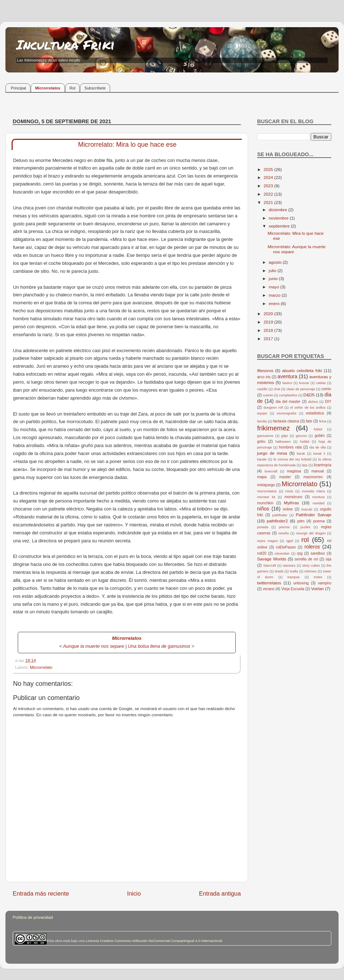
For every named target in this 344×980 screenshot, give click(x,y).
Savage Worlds (272, 559)
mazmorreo (313, 477)
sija (328, 559)
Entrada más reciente (41, 893)
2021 (269, 202)
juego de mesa (272, 453)
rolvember (282, 554)
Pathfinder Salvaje (314, 515)
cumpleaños (288, 395)
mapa (262, 477)
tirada (279, 571)
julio (273, 270)
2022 (269, 194)
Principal (18, 88)
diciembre (278, 210)
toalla (294, 571)
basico (287, 383)
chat (277, 389)
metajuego (266, 485)
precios (284, 527)
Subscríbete (95, 88)
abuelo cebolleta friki (302, 370)
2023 (269, 186)
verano (269, 589)
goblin (320, 435)
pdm (301, 521)
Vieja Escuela (293, 589)
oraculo (307, 509)
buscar (304, 383)
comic (326, 389)
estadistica (315, 413)
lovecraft (271, 471)
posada (263, 527)
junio (274, 278)
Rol (73, 88)
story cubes (311, 566)
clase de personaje (301, 389)
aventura (287, 376)
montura (318, 497)
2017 (269, 339)
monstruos (293, 497)
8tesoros (265, 370)
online (288, 509)
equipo (262, 413)
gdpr (285, 436)
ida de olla (318, 447)
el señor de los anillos (308, 408)
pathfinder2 (277, 521)
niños (263, 509)
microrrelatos (267, 491)
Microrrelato (41, 667)
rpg (300, 553)
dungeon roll (273, 408)
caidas (321, 383)
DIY (328, 401)
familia (262, 421)
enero (275, 303)
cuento (268, 395)
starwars (289, 566)
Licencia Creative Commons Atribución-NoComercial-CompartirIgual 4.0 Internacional (154, 941)
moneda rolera (313, 491)
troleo (318, 577)
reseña (284, 533)
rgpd (290, 541)
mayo (274, 287)
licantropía (322, 465)
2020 (269, 314)
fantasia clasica (286, 421)
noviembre (279, 218)
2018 (269, 330)
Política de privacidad (33, 917)
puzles (305, 527)
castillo (262, 389)
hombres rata (290, 447)
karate (262, 459)
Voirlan (318, 589)
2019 (269, 322)
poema (319, 521)
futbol (318, 429)
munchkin (265, 503)
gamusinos (265, 436)
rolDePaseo (286, 547)
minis (289, 491)
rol (305, 540)
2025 (269, 169)
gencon (301, 436)
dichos (313, 402)
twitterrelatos (269, 583)
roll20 (262, 553)
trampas (294, 577)
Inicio (134, 893)
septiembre (280, 226)
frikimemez (273, 428)
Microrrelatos (48, 88)
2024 (269, 177)
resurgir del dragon (311, 533)
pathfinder (280, 515)
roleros (312, 547)
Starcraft (270, 566)
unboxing (301, 583)
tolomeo (311, 571)
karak (301, 454)
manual (318, 471)
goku (261, 441)
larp (305, 465)
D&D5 (309, 395)
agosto (276, 262)
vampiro (325, 583)
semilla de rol (306, 559)
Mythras (291, 503)
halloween (283, 442)
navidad (318, 503)
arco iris (264, 377)
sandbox (318, 553)
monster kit (266, 497)
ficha (323, 421)
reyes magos (267, 541)
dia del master (288, 401)
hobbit (305, 442)
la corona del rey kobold (292, 459)
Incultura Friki (66, 44)
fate (309, 421)
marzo (275, 295)
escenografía (286, 413)
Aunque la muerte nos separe (94, 646)
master (285, 477)
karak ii (319, 454)
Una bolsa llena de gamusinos (159, 646)
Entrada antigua (220, 893)
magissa (294, 471)
